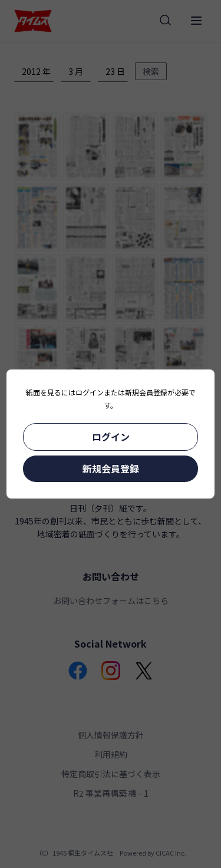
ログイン (111, 437)
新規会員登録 (111, 468)
